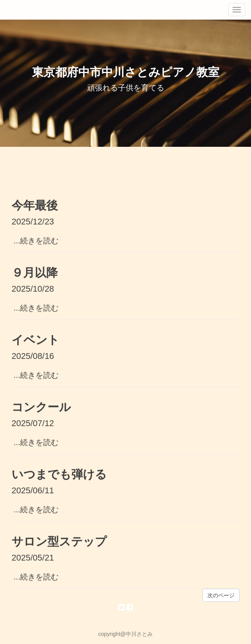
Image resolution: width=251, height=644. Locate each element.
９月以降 (35, 273)
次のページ (221, 595)
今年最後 (35, 205)
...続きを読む (35, 241)
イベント (35, 340)
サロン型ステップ (59, 541)
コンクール (41, 407)
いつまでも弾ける (59, 474)
